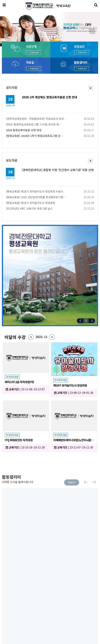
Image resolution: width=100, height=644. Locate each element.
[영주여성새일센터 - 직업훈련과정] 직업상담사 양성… (36, 119)
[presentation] (6, 569)
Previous (86, 482)
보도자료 (12, 160)
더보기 (72, 482)
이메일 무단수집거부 (54, 592)
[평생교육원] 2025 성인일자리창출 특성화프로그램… (36, 197)
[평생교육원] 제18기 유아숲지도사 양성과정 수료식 (35, 191)
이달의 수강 (15, 337)
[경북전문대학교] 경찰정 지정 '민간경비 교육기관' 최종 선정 (58, 170)
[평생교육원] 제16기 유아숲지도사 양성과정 (30, 203)
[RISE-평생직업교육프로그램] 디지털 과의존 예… (34, 124)
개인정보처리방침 (27, 592)
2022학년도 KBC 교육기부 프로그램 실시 (29, 208)
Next (94, 482)
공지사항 (12, 88)
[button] (7, 31)
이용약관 (7, 592)
